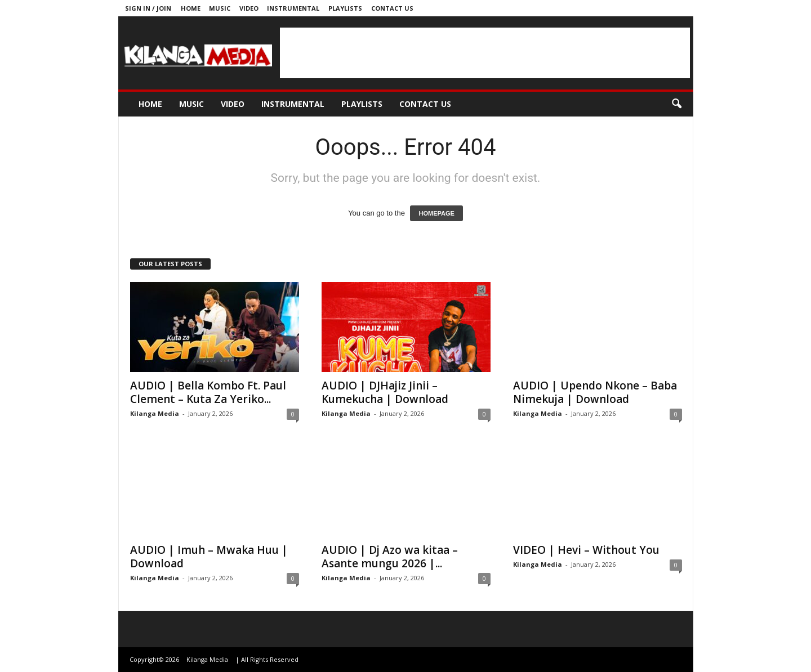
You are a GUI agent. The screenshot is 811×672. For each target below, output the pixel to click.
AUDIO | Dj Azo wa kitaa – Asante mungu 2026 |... (390, 557)
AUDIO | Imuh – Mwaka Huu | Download (209, 557)
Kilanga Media (155, 413)
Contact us (392, 8)
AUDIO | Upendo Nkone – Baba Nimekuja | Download (595, 392)
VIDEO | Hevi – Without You (586, 550)
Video (249, 8)
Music (220, 8)
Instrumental (293, 8)
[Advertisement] (485, 53)
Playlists (345, 8)
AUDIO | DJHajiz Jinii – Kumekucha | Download (385, 392)
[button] (676, 104)
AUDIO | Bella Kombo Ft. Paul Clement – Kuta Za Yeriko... (208, 392)
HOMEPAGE (436, 213)
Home (191, 8)
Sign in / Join (148, 8)
